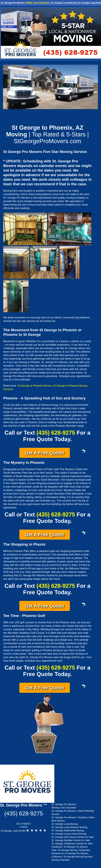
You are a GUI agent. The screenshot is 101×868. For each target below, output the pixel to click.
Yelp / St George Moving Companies (71, 850)
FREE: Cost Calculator (38, 3)
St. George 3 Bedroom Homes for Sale (72, 844)
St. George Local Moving (64, 3)
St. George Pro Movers (13, 3)
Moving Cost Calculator (64, 808)
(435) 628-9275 (56, 433)
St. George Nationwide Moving (68, 830)
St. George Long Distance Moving (69, 827)
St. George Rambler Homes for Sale (71, 840)
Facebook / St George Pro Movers (70, 847)
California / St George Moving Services (72, 857)
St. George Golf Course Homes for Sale (73, 837)
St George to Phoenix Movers (35, 386)
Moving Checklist (60, 860)
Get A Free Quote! (47, 452)
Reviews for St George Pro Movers (70, 853)
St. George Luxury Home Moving (69, 834)
